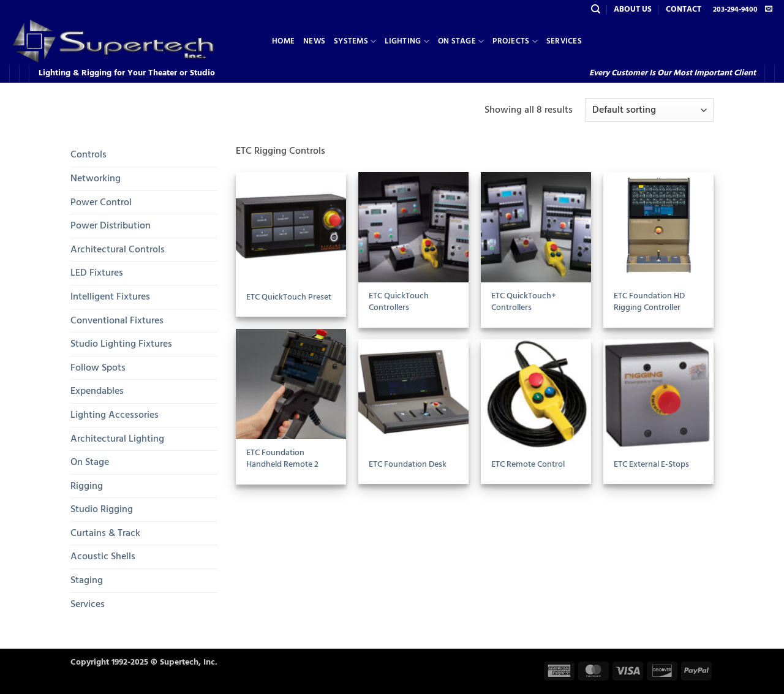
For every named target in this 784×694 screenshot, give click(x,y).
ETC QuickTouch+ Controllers (524, 302)
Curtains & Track (105, 533)
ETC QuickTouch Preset (289, 297)
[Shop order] (649, 110)
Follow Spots (98, 368)
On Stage (461, 41)
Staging (87, 580)
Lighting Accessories (115, 415)
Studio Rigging (102, 509)
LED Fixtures (97, 273)
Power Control (101, 202)
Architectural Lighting (117, 439)
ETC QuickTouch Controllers (399, 302)
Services (564, 41)
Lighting (407, 41)
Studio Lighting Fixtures (121, 344)
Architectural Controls (118, 249)
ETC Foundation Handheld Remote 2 (282, 458)
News (314, 41)
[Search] (596, 9)
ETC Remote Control (528, 465)
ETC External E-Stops (651, 465)
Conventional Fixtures (117, 320)
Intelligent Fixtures (110, 296)
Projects (515, 41)
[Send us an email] (769, 9)
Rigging (87, 486)
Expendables (97, 391)
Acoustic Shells (103, 556)
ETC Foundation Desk (408, 465)
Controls (89, 154)
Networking (96, 178)
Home (283, 41)
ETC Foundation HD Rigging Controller (649, 302)
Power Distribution (111, 225)
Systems (355, 41)
